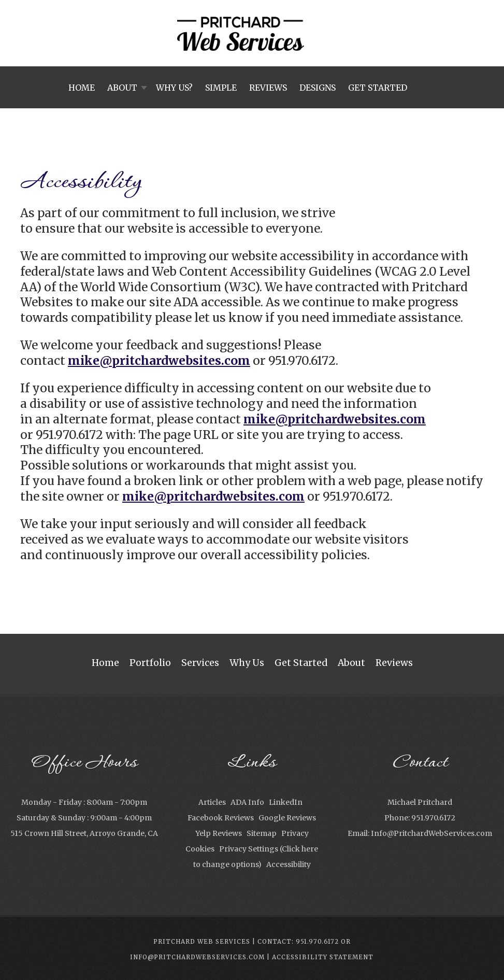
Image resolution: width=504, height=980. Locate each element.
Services (200, 663)
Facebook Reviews (221, 818)
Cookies (200, 849)
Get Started (301, 663)
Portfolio (150, 663)
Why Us (247, 663)
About (351, 663)
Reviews (394, 663)
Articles (212, 802)
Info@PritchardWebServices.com (431, 833)
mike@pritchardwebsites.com (159, 360)
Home (105, 663)
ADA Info (247, 802)
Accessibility (289, 864)
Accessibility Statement (323, 957)
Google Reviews (287, 818)
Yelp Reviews (219, 833)
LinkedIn (286, 802)
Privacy (295, 833)
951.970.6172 (433, 818)
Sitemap (262, 833)
